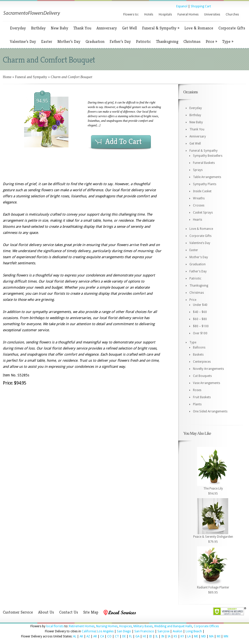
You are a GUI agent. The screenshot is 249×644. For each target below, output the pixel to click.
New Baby (59, 28)
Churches (232, 14)
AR (95, 636)
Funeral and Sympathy (31, 77)
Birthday (38, 28)
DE (124, 636)
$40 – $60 (200, 312)
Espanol (182, 6)
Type (228, 41)
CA (102, 636)
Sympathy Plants (205, 184)
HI (144, 636)
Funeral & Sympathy (161, 28)
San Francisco (144, 631)
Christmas (192, 41)
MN (226, 636)
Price (211, 41)
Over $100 (200, 333)
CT (117, 636)
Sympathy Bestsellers (208, 156)
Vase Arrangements (207, 383)
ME (196, 636)
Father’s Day (120, 41)
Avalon (177, 631)
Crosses (199, 205)
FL (131, 636)
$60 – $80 (200, 319)
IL (157, 636)
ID (151, 636)
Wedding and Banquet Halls (173, 626)
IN (163, 636)
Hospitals (165, 14)
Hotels (149, 14)
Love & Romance (199, 28)
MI (219, 636)
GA (137, 636)
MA (211, 636)
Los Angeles (105, 631)
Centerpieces (202, 362)
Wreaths (199, 198)
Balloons (199, 347)
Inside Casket (202, 191)
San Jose (163, 631)
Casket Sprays (203, 213)
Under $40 (200, 305)
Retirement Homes (82, 626)
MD (204, 636)
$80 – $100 (201, 326)
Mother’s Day (69, 41)
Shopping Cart (201, 6)
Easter (47, 41)
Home (7, 77)
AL (75, 636)
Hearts (198, 220)
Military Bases (143, 626)
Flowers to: (131, 14)
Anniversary (107, 28)
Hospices (126, 626)
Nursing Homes (107, 626)
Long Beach (194, 631)
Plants (197, 404)
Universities (212, 14)
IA (169, 636)
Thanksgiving (167, 41)
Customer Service (18, 612)
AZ (88, 636)
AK (81, 636)
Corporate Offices (206, 626)
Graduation (95, 41)
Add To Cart (123, 142)
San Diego (124, 631)
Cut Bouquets (202, 376)
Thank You (82, 28)
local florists (55, 626)
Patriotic (143, 41)
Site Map (91, 612)
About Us (46, 612)
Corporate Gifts (232, 28)
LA (189, 636)
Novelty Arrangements (208, 369)
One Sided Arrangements (210, 411)
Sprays (198, 170)
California (89, 631)
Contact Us (69, 612)
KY (182, 636)
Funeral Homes (188, 14)
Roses (197, 390)
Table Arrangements (207, 177)
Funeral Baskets (204, 163)
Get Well (129, 28)
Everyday (18, 28)
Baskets (198, 355)
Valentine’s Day (23, 41)
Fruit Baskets (202, 397)
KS (175, 636)
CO (109, 636)
